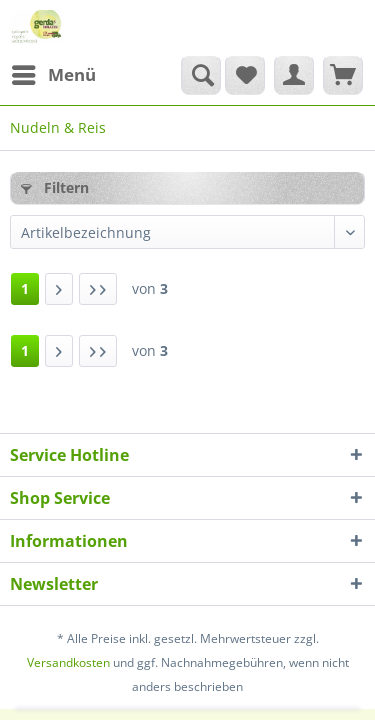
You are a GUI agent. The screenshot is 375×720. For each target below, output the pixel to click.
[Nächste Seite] (59, 289)
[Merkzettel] (245, 75)
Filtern (55, 187)
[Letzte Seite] (98, 289)
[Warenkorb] (343, 75)
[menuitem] (53, 75)
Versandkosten (68, 662)
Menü (54, 72)
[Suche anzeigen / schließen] (201, 75)
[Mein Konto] (294, 75)
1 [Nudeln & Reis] (25, 288)
